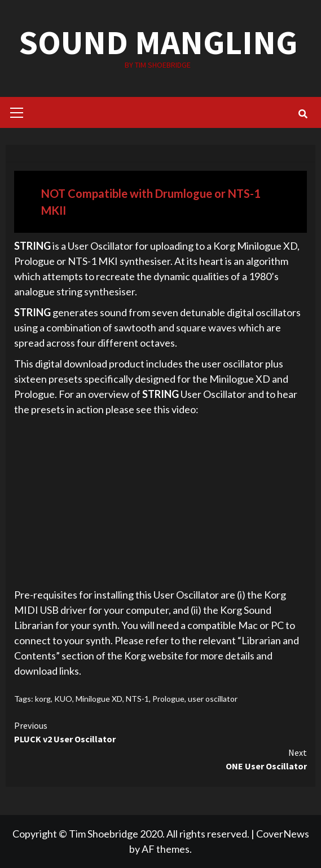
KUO (63, 699)
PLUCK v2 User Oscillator (160, 732)
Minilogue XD (99, 699)
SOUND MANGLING (158, 42)
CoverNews (283, 834)
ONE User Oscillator (160, 759)
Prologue (168, 699)
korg (43, 699)
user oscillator (213, 699)
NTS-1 (137, 699)
